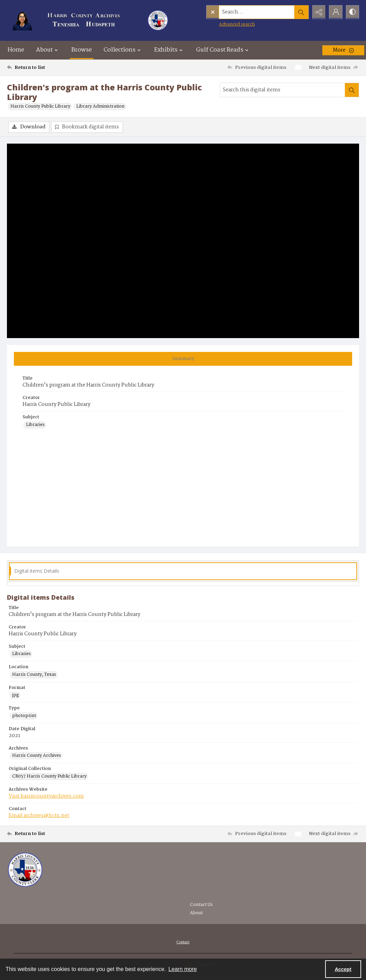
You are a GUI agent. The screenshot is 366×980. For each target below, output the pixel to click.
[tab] (183, 359)
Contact (183, 942)
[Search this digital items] (282, 90)
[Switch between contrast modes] (352, 12)
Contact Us (201, 905)
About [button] (48, 50)
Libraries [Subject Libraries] (35, 425)
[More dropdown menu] (343, 50)
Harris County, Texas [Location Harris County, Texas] (34, 675)
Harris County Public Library (40, 107)
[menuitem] (183, 942)
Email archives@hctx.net (39, 816)
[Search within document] (352, 90)
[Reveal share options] (317, 12)
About (196, 913)
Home (16, 50)
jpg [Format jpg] (15, 695)
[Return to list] (55, 67)
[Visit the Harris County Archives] (25, 870)
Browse (82, 50)
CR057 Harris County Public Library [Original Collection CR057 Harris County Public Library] (49, 777)
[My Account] (335, 12)
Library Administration (100, 107)
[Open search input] (300, 12)
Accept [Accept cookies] (343, 969)
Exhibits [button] (169, 50)
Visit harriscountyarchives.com (46, 796)
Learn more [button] (183, 969)
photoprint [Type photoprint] (24, 716)
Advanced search (222, 24)
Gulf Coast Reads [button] (223, 50)
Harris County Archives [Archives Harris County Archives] (37, 756)
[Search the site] (242, 12)
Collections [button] (123, 50)
